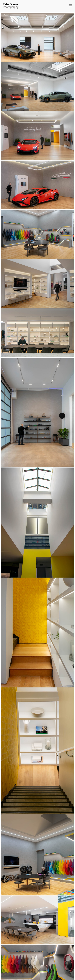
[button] (70, 6)
